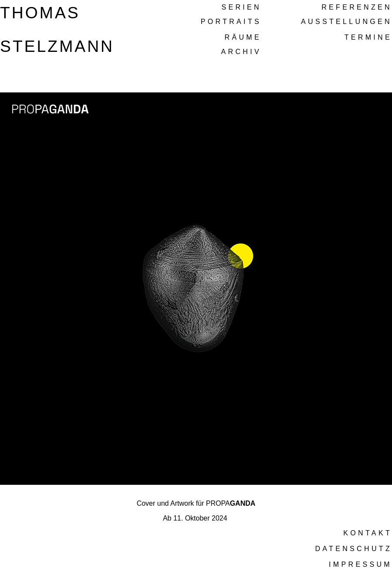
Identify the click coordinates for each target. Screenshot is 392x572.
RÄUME (243, 37)
